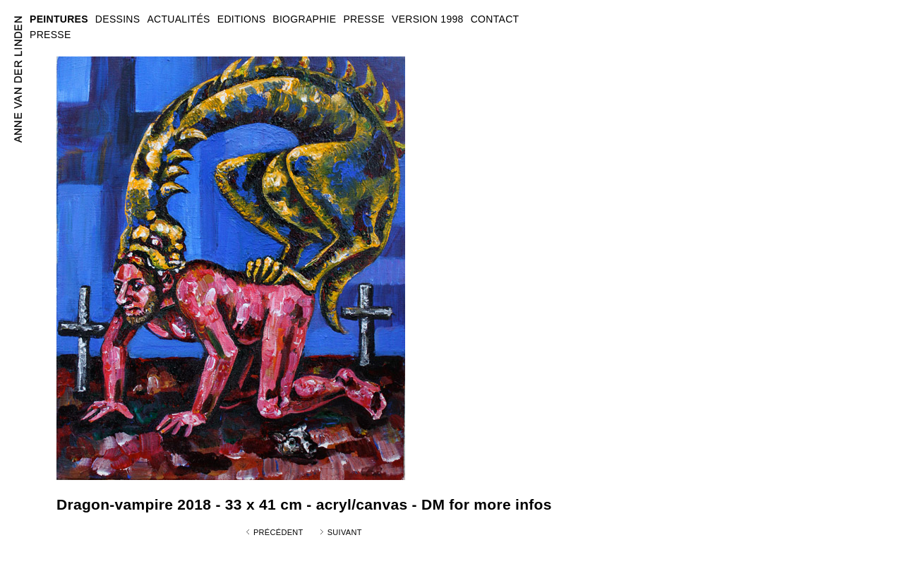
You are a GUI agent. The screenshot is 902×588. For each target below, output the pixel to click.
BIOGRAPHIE (304, 19)
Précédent (278, 532)
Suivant (345, 532)
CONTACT (495, 19)
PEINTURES (59, 19)
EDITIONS (242, 19)
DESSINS (118, 19)
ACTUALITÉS (178, 19)
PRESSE (50, 35)
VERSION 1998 (428, 19)
